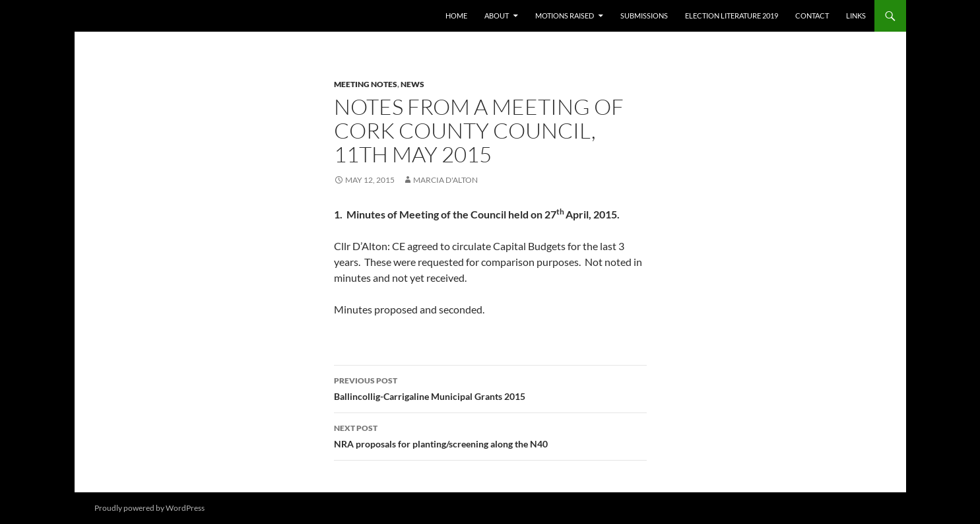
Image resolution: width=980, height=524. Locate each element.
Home (456, 16)
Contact (812, 16)
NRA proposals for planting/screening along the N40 (490, 435)
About (497, 16)
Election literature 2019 (732, 16)
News (412, 84)
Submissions (644, 16)
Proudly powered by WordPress (149, 508)
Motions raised (565, 16)
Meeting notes (366, 84)
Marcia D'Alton (445, 180)
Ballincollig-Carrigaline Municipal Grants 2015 (490, 387)
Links (856, 16)
